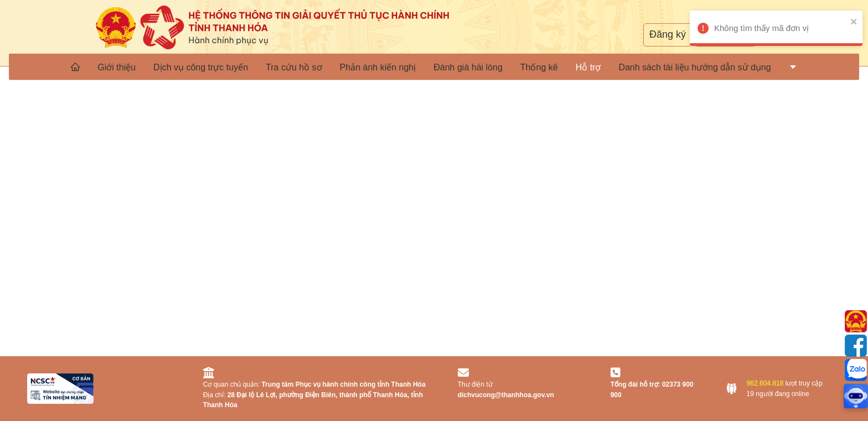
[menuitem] (75, 66)
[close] (843, 21)
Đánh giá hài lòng (468, 67)
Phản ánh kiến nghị (378, 67)
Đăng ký (668, 34)
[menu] (434, 66)
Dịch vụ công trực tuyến (201, 67)
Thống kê (539, 67)
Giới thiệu (117, 67)
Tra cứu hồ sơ (294, 67)
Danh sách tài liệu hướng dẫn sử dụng (694, 67)
